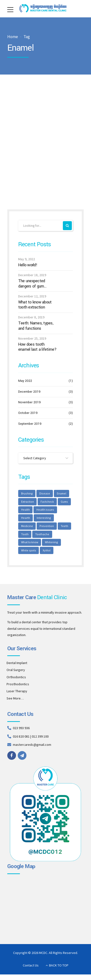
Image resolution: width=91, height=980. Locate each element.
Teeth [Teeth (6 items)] (45, 528)
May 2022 (25, 381)
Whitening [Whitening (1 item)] (28, 544)
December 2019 (29, 392)
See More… (15, 700)
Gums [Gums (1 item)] (64, 502)
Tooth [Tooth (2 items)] (59, 528)
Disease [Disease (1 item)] (44, 494)
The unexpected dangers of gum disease (32, 284)
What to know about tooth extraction (35, 305)
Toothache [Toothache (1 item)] (28, 536)
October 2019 (28, 413)
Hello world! (28, 265)
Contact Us (31, 968)
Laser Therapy (17, 693)
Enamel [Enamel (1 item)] (61, 494)
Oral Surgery (16, 672)
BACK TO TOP (59, 968)
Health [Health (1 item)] (25, 511)
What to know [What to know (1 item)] (50, 536)
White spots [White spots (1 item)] (48, 544)
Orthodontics (16, 679)
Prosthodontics (18, 686)
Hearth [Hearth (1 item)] (64, 511)
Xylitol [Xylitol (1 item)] (25, 553)
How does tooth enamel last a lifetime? (37, 347)
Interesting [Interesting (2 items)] (28, 519)
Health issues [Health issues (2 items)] (45, 511)
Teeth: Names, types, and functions (36, 326)
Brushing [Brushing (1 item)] (27, 494)
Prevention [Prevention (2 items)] (28, 528)
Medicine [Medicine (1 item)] (47, 519)
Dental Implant (17, 665)
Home (13, 37)
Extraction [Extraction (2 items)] (27, 502)
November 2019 (29, 403)
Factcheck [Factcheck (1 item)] (47, 502)
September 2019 (30, 424)
